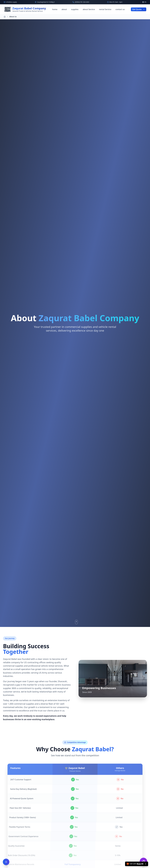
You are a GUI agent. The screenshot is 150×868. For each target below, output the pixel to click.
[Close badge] (146, 864)
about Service (89, 9)
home (55, 9)
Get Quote (139, 9)
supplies (75, 9)
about (64, 9)
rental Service (105, 9)
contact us (120, 9)
